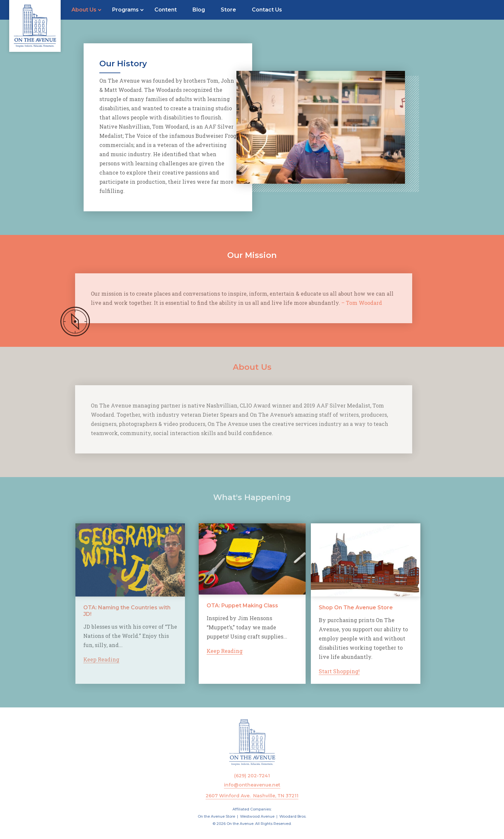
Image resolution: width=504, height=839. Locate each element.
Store (228, 10)
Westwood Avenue (257, 816)
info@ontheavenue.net (252, 785)
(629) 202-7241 (252, 776)
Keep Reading (91, 659)
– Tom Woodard (352, 303)
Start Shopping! (358, 671)
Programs (125, 10)
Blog (199, 10)
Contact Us (267, 10)
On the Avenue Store (216, 816)
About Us (84, 10)
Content (166, 10)
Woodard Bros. (293, 816)
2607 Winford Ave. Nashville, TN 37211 (252, 796)
